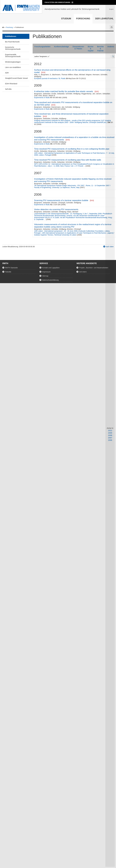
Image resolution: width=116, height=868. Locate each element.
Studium (66, 19)
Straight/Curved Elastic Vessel (16, 78)
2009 (110, 433)
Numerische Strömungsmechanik (13, 48)
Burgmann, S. (46, 75)
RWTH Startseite (11, 268)
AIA (3, 27)
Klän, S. (37, 75)
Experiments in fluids (42, 98)
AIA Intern (83, 272)
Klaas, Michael (79, 75)
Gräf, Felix (38, 96)
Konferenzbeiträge (62, 47)
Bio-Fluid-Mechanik (12, 42)
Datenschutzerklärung (50, 280)
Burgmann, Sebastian (42, 94)
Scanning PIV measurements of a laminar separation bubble (61, 200)
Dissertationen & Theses (78, 48)
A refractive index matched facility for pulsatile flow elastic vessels (63, 91)
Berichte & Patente (100, 49)
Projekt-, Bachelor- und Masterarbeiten (94, 268)
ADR (7, 73)
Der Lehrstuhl (104, 19)
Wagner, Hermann (93, 75)
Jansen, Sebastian (103, 94)
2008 (110, 435)
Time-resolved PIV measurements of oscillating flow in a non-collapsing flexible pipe (72, 149)
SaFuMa (8, 89)
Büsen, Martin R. (49, 96)
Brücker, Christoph (58, 203)
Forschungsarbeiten (42, 47)
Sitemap (45, 276)
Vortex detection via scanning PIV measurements (56, 209)
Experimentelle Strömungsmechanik (13, 56)
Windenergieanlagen (13, 62)
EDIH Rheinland (11, 84)
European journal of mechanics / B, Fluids (50, 78)
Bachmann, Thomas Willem (63, 75)
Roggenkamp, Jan (88, 94)
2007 (110, 438)
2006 (110, 440)
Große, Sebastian (58, 94)
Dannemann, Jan (58, 107)
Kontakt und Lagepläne (51, 268)
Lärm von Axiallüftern (13, 67)
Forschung (83, 19)
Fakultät (8, 272)
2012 (110, 430)
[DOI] (43, 72)
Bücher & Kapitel (91, 49)
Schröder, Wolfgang (73, 94)
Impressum (46, 272)
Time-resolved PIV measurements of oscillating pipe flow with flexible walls (68, 160)
